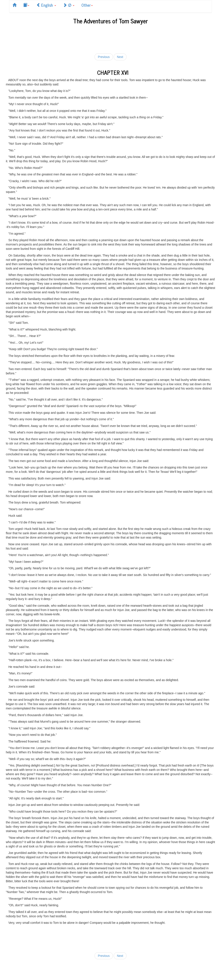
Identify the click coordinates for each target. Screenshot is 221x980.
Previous (104, 57)
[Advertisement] (110, 38)
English (46, 5)
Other (87, 5)
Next (120, 57)
